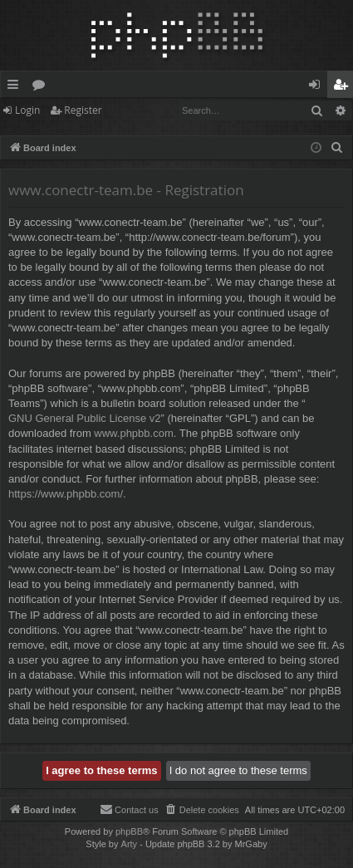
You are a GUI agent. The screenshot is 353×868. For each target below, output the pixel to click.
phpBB (129, 831)
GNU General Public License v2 (85, 418)
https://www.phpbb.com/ (66, 494)
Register (83, 110)
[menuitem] (337, 148)
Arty (130, 844)
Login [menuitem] (318, 87)
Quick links (16, 87)
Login (27, 110)
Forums (42, 87)
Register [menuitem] (344, 87)
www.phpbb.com (133, 433)
